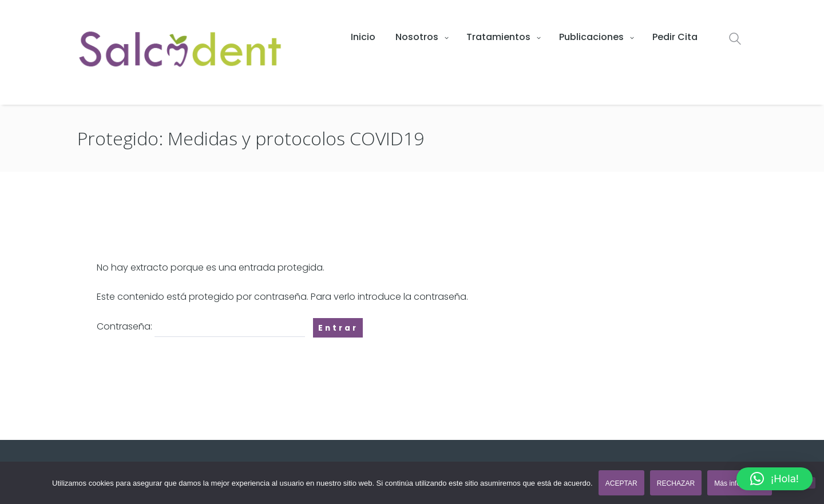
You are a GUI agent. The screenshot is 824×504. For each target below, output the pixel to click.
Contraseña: (201, 328)
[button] (775, 479)
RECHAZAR (676, 483)
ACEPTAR (621, 483)
